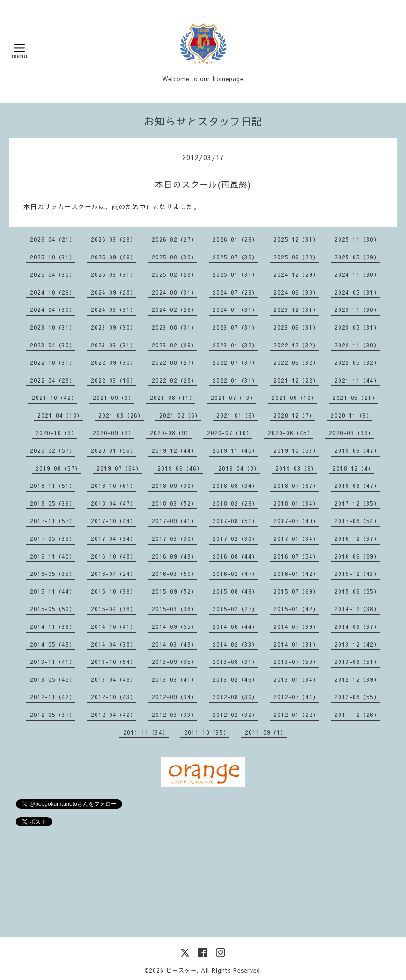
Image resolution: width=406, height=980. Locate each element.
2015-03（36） (174, 609)
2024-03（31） (114, 309)
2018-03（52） (174, 503)
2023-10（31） (53, 327)
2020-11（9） (351, 415)
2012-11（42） (53, 697)
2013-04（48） (114, 679)
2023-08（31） (174, 327)
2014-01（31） (296, 644)
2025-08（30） (174, 257)
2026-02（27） (174, 239)
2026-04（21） (53, 239)
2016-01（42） (296, 574)
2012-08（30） (235, 697)
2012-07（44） (296, 697)
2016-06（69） (357, 556)
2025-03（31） (114, 274)
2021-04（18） (60, 415)
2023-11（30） (357, 309)
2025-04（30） (53, 274)
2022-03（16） (114, 380)
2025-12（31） (296, 239)
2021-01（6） (237, 415)
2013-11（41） (53, 662)
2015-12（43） (357, 574)
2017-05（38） (53, 538)
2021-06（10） (294, 398)
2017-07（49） (296, 521)
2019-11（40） (235, 450)
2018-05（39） (53, 503)
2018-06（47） (357, 486)
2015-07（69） (296, 591)
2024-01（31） (235, 309)
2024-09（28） (114, 292)
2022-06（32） (296, 362)
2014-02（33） (235, 644)
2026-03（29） (114, 239)
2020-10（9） (56, 433)
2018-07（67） (296, 486)
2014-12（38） (357, 609)
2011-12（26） (357, 715)
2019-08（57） (58, 468)
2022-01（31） (235, 380)
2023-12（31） (296, 309)
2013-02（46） (235, 679)
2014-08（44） (235, 626)
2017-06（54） (357, 521)
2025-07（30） (235, 257)
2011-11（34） (146, 732)
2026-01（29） (235, 239)
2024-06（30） (296, 292)
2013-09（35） (174, 662)
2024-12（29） (296, 274)
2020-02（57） (53, 450)
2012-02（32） (235, 715)
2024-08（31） (174, 292)
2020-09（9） (114, 433)
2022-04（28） (53, 380)
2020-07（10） (230, 433)
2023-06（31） (296, 327)
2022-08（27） (174, 362)
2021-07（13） (233, 398)
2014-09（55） (174, 626)
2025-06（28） (296, 257)
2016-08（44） (235, 556)
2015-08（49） (235, 591)
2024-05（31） (357, 292)
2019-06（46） (180, 468)
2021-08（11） (173, 398)
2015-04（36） (114, 609)
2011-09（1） (266, 732)
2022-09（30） (114, 362)
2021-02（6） (180, 415)
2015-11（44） (53, 591)
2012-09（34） (174, 697)
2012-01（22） (296, 715)
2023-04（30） (53, 345)
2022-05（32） (357, 362)
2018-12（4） (353, 468)
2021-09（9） (114, 398)
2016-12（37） (357, 538)
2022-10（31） (53, 362)
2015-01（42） (296, 609)
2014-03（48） (174, 644)
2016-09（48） (174, 556)
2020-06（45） (291, 433)
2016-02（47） (235, 574)
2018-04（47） (114, 503)
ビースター (181, 970)
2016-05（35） (53, 574)
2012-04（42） (114, 715)
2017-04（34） (114, 538)
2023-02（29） (174, 345)
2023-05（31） (357, 327)
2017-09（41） (174, 521)
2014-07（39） (296, 626)
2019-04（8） (239, 468)
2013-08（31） (235, 662)
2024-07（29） (235, 292)
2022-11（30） (357, 345)
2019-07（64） (119, 468)
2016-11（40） (53, 556)
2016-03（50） (174, 574)
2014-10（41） (114, 626)
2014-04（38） (114, 644)
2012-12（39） (357, 679)
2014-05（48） (53, 644)
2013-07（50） (296, 662)
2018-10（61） (114, 486)
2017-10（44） (114, 521)
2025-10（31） (53, 257)
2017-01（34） (296, 538)
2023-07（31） (235, 327)
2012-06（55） (357, 697)
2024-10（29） (53, 292)
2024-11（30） (357, 274)
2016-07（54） (296, 556)
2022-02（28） (174, 380)
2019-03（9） (296, 468)
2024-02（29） (174, 309)
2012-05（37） (53, 715)
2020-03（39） (351, 433)
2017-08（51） (235, 521)
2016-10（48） (114, 556)
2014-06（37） (357, 626)
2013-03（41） (174, 679)
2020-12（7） (294, 415)
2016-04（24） (114, 574)
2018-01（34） (296, 503)
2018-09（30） (174, 486)
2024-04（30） (53, 309)
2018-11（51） (53, 486)
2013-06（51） (357, 662)
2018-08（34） (235, 486)
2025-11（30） (357, 239)
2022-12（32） (296, 345)
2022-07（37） (235, 362)
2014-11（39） (53, 626)
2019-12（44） (174, 450)
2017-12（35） (357, 503)
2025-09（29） (114, 257)
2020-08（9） (171, 433)
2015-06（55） (357, 591)
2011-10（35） (207, 732)
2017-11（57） (53, 521)
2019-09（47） (357, 450)
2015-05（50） (53, 609)
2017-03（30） (174, 538)
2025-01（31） (235, 274)
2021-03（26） (121, 415)
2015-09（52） (174, 591)
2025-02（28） (174, 274)
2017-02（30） (235, 538)
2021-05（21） (355, 398)
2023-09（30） (114, 327)
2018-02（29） (235, 503)
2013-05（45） (53, 679)
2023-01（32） (235, 345)
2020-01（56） (114, 450)
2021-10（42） (55, 398)
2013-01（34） (296, 679)
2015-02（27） (235, 609)
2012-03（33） (174, 715)
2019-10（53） (296, 450)
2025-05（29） (357, 257)
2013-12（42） (357, 644)
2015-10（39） (114, 591)
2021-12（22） (296, 380)
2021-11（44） (357, 380)
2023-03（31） (114, 345)
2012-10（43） (114, 697)
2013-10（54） (114, 662)
